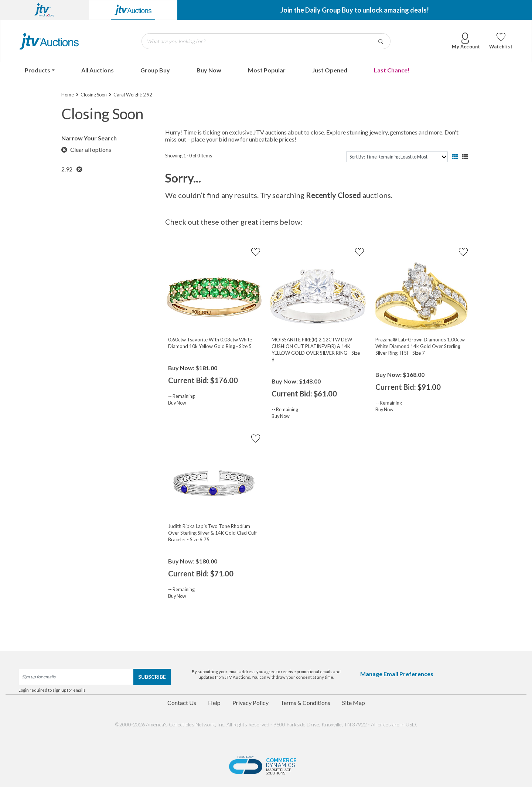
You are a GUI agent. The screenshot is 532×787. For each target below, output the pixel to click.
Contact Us (182, 703)
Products (37, 70)
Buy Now (209, 70)
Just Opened (330, 70)
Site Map (354, 703)
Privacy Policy (250, 703)
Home (68, 95)
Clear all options (86, 149)
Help (214, 703)
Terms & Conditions (305, 703)
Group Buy (155, 70)
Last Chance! (392, 70)
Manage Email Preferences (397, 674)
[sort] (397, 157)
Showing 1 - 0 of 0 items (189, 156)
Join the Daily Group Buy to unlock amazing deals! (355, 10)
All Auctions (98, 70)
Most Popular (267, 70)
